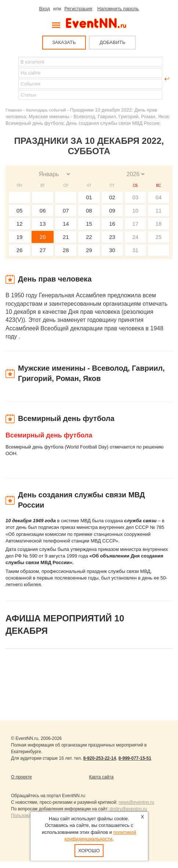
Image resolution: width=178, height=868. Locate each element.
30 (112, 250)
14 (66, 224)
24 (135, 237)
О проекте (21, 777)
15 (89, 224)
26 (20, 250)
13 (43, 224)
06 (43, 210)
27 (43, 250)
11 (159, 210)
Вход (45, 9)
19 (20, 237)
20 (43, 237)
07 (66, 210)
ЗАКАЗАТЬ (64, 42)
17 (135, 224)
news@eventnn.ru (136, 802)
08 (89, 210)
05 (20, 210)
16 (112, 224)
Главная (14, 110)
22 (89, 237)
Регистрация (78, 9)
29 (89, 250)
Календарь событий (46, 110)
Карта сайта (101, 777)
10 (135, 210)
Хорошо (89, 851)
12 (20, 224)
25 (159, 237)
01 (89, 197)
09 (112, 210)
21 (66, 237)
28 (66, 250)
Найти (11, 79)
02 (112, 197)
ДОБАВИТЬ (112, 42)
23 (112, 237)
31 (135, 250)
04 (159, 197)
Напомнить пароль (118, 9)
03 (135, 197)
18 (159, 224)
